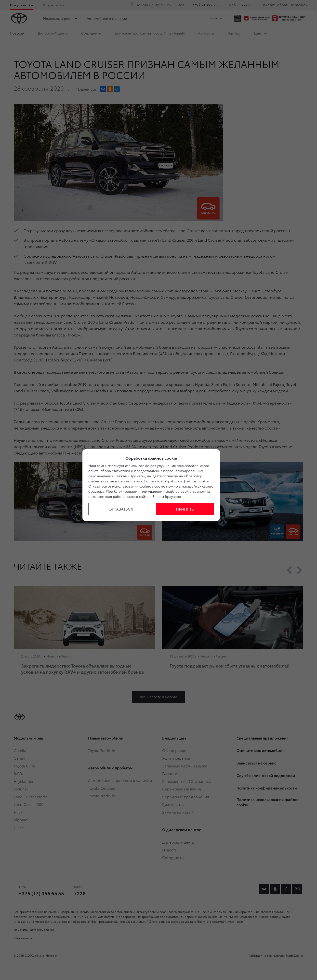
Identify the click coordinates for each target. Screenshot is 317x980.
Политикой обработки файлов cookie (176, 481)
